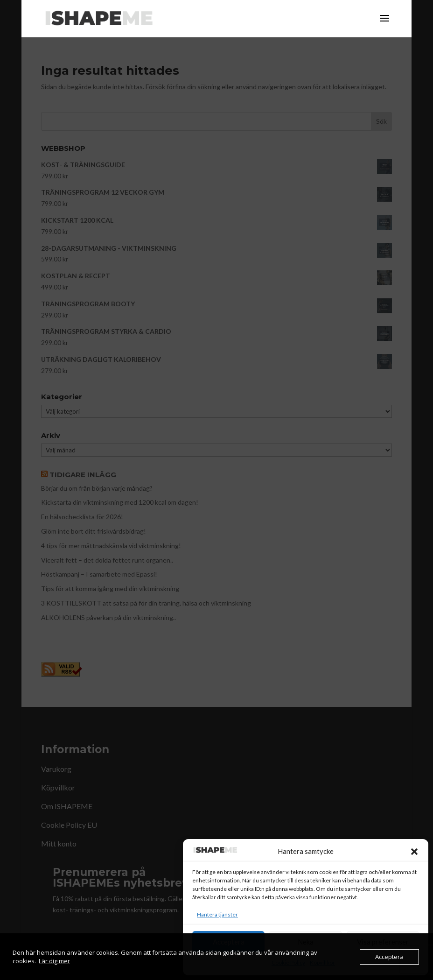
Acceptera (229, 942)
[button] (414, 852)
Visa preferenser (383, 942)
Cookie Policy (288, 962)
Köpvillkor (322, 962)
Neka (306, 942)
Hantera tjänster (217, 914)
